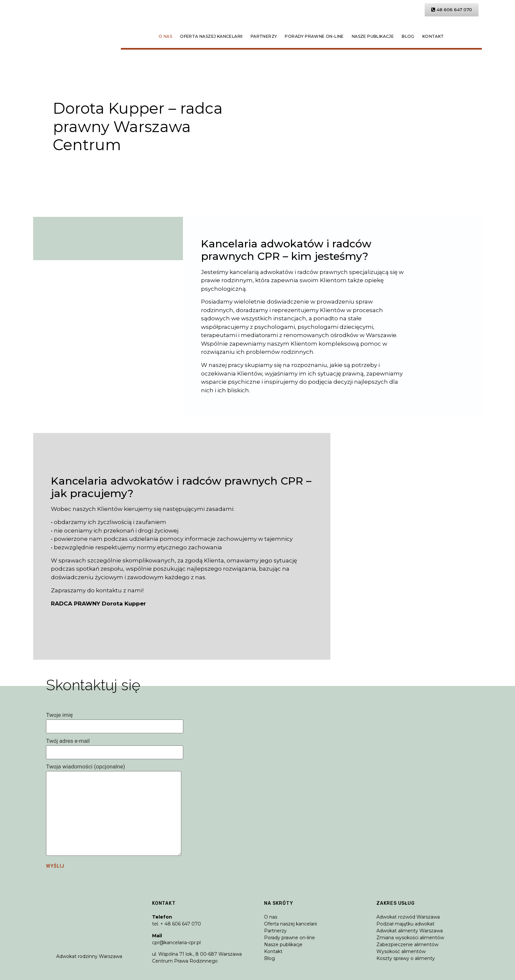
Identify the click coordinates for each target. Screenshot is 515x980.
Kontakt (433, 36)
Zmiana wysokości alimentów (410, 938)
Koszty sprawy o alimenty (406, 958)
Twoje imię (115, 721)
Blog (408, 36)
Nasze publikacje (373, 36)
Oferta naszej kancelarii (211, 36)
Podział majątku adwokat (405, 924)
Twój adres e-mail (115, 747)
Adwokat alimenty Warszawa (410, 931)
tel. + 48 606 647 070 (177, 924)
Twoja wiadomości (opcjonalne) (114, 810)
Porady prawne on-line (314, 36)
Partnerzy (264, 36)
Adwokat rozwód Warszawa (408, 917)
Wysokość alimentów (401, 951)
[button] (452, 10)
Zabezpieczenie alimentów (407, 945)
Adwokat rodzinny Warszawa (89, 956)
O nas (165, 36)
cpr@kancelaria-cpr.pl (176, 943)
